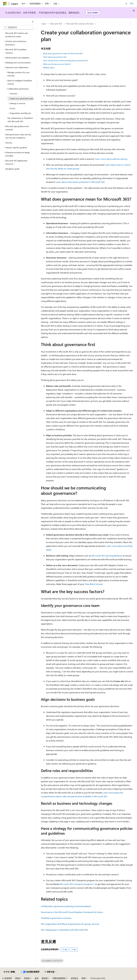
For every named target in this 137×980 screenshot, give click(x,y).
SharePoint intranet (94, 584)
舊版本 (18, 978)
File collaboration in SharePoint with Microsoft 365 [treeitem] (20, 120)
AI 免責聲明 (7, 978)
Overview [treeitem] (13, 94)
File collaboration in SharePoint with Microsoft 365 (64, 930)
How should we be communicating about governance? (65, 60)
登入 (132, 3)
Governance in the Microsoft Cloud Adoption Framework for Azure (72, 912)
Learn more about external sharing (111, 159)
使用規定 (75, 978)
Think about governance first (55, 57)
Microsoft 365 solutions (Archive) (80, 24)
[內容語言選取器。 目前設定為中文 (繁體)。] (9, 972)
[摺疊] (33, 22)
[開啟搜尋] (126, 4)
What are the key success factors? (57, 64)
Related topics (49, 68)
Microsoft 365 (56, 24)
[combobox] (18, 27)
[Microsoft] (5, 4)
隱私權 (45, 978)
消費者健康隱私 (59, 978)
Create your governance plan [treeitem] (22, 99)
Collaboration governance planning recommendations (66, 906)
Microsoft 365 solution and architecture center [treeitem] (17, 35)
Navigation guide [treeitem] (12, 169)
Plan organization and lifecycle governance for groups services (70, 924)
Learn (44, 24)
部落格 (27, 978)
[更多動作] (131, 24)
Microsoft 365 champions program (76, 884)
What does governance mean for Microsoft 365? (63, 53)
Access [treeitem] (12, 108)
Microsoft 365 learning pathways (107, 556)
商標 (83, 978)
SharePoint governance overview (56, 918)
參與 (37, 978)
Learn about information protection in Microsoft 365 (80, 182)
